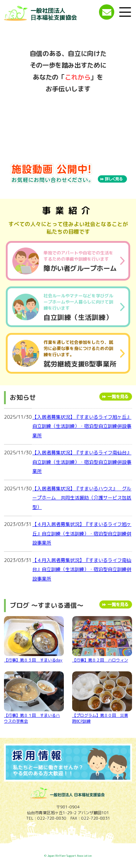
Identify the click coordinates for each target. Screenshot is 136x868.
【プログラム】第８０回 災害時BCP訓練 (102, 698)
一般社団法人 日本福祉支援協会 (54, 14)
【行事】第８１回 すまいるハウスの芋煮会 (34, 698)
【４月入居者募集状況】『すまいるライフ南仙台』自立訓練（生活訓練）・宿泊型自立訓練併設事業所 (82, 569)
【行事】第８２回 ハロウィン (102, 640)
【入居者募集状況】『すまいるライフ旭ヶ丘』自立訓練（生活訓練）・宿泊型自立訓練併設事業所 (82, 426)
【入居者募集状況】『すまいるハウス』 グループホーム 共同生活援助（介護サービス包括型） (82, 498)
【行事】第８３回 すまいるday (34, 640)
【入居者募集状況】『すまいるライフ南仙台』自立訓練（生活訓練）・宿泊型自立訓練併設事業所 (82, 462)
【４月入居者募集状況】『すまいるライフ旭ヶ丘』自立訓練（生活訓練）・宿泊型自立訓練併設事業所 (82, 533)
